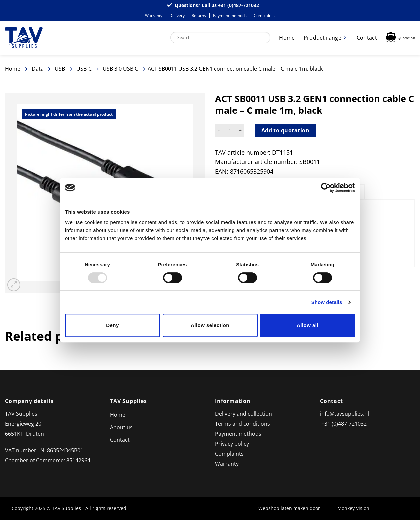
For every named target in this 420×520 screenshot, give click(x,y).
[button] (400, 38)
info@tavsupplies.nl (344, 414)
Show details (327, 302)
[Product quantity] (230, 131)
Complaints (264, 16)
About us (121, 427)
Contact (367, 38)
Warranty (154, 16)
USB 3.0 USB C (120, 69)
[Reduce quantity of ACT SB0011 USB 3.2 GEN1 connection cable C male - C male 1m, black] (219, 131)
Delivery (177, 16)
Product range (322, 38)
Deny (112, 325)
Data (38, 69)
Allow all (307, 325)
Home (287, 38)
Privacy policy (232, 444)
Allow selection (210, 325)
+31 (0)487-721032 (238, 5)
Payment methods (230, 16)
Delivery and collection (243, 414)
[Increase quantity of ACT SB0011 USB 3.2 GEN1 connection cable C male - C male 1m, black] (240, 131)
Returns (199, 16)
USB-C (84, 69)
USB (60, 69)
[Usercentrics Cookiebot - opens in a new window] (326, 188)
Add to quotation (285, 130)
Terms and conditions (242, 424)
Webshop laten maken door (292, 508)
